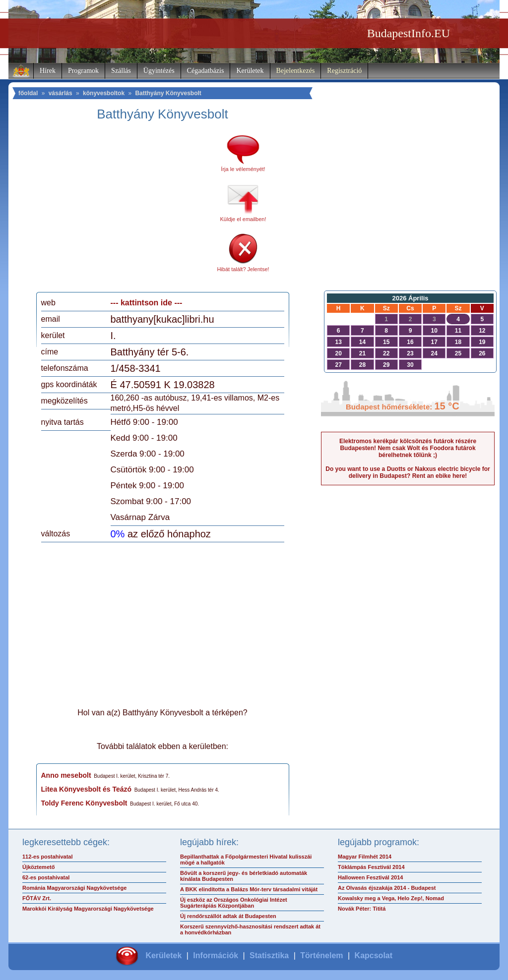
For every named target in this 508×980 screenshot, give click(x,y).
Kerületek (250, 71)
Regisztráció (344, 71)
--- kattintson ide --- (147, 303)
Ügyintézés (159, 71)
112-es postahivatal (48, 857)
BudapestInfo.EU (409, 33)
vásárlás (61, 93)
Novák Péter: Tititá (362, 909)
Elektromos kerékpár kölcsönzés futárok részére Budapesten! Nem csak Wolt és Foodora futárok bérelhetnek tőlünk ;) (408, 448)
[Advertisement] (124, 210)
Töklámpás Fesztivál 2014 (371, 867)
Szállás (121, 71)
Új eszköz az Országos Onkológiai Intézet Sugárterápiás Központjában (234, 903)
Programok (83, 71)
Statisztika (269, 955)
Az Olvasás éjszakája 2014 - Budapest (387, 888)
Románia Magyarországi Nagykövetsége (74, 888)
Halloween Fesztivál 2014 (370, 877)
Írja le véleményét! (243, 169)
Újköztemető (38, 867)
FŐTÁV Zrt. (37, 898)
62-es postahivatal (46, 877)
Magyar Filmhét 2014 (365, 857)
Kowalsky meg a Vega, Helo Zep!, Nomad (391, 898)
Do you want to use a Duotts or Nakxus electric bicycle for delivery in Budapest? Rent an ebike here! (408, 472)
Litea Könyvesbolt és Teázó (87, 789)
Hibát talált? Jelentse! (243, 269)
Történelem (321, 955)
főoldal (28, 93)
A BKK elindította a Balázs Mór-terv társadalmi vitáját (249, 889)
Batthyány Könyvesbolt (168, 93)
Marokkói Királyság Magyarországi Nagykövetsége (88, 909)
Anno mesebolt (66, 775)
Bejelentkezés (296, 71)
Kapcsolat (374, 955)
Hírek (48, 71)
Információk (216, 955)
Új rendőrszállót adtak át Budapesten (228, 916)
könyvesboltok (104, 93)
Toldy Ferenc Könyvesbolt (84, 803)
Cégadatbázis (206, 71)
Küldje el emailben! (243, 219)
